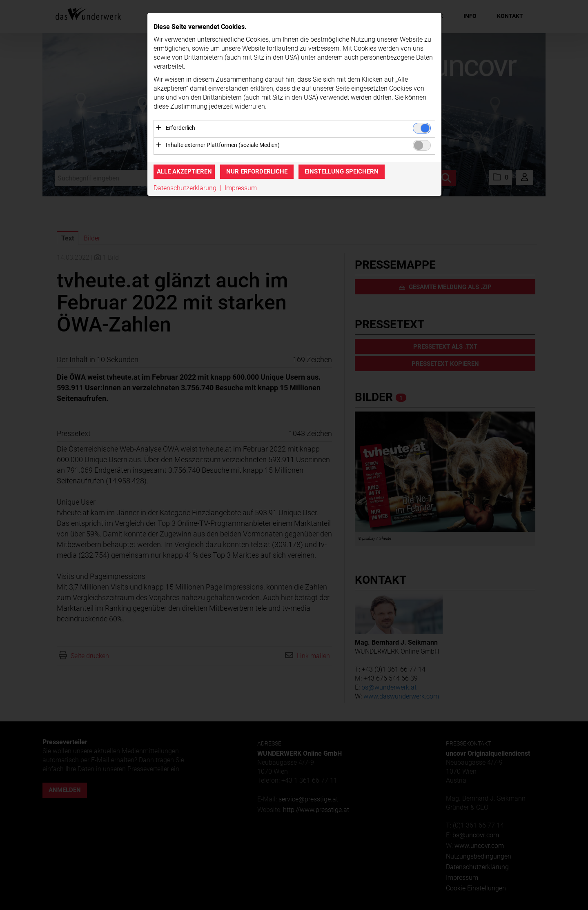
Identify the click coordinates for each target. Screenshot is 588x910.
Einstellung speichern (342, 172)
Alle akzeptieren (184, 172)
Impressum (241, 188)
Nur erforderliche (257, 172)
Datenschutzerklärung (185, 188)
